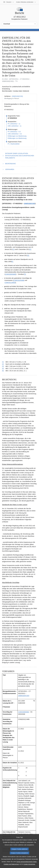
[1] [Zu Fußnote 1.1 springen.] (14, 249)
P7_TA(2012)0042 (14, 144)
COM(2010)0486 (19, 280)
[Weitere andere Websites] (26, 2)
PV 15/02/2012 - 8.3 (14, 132)
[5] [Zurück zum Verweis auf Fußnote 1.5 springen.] (3, 371)
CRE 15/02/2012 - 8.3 (15, 134)
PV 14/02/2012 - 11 (14, 124)
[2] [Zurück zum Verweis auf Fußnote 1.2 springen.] (3, 364)
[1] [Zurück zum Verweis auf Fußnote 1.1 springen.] (3, 362)
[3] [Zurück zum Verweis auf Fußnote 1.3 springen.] (3, 366)
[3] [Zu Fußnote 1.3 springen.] (28, 255)
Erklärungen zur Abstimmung (17, 136)
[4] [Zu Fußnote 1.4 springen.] (12, 262)
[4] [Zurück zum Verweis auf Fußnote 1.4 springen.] (3, 369)
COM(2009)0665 (10, 274)
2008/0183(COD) (17, 96)
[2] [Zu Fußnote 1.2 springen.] (30, 249)
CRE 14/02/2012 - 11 (15, 126)
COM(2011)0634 (10, 283)
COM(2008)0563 (24, 712)
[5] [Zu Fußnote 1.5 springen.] (25, 274)
